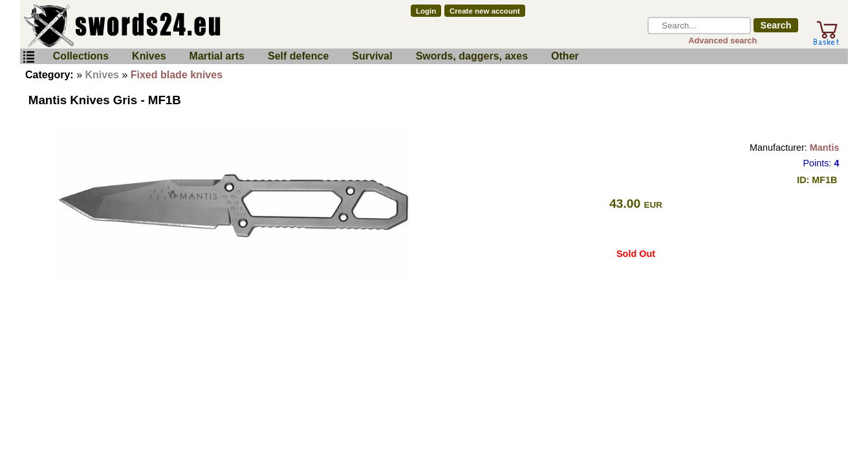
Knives (149, 56)
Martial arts (217, 56)
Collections (81, 56)
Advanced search (722, 40)
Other (565, 56)
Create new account (485, 11)
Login (426, 11)
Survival (372, 56)
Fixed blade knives (177, 75)
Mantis (825, 148)
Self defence (298, 56)
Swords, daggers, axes (472, 56)
